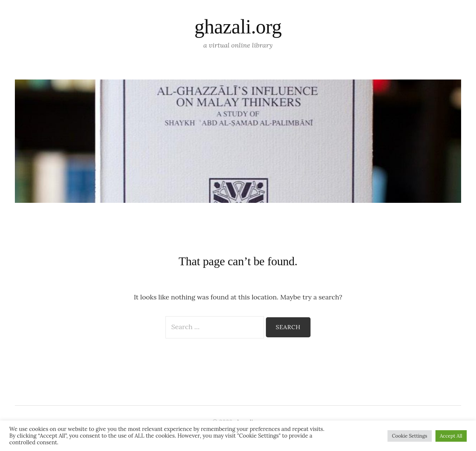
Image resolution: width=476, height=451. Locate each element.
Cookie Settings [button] (410, 436)
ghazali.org (238, 27)
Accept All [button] (451, 436)
